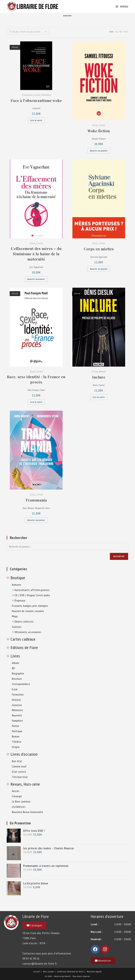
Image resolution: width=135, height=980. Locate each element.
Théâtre (17, 742)
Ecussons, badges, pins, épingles (30, 606)
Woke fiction (99, 131)
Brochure (17, 679)
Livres (37, 95)
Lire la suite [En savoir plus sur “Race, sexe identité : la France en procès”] (36, 402)
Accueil (37, 971)
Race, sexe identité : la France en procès (36, 379)
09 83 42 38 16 (31, 958)
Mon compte (49, 971)
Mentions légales (94, 971)
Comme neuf (19, 766)
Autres (16, 791)
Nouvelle (17, 715)
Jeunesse (17, 705)
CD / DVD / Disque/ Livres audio (31, 595)
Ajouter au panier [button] (99, 151)
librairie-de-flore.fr (62, 976)
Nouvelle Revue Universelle (28, 812)
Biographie (18, 673)
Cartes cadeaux (23, 639)
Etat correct (19, 772)
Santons (17, 627)
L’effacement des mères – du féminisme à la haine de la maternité (36, 254)
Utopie (16, 747)
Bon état (17, 761)
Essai (95, 125)
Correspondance (21, 684)
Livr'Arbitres (19, 807)
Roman (102, 371)
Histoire (16, 700)
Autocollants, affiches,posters (31, 590)
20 (117, 32)
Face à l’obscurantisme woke (36, 100)
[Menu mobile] (121, 6)
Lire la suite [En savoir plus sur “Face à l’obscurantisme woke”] (36, 120)
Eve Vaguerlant (36, 267)
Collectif (36, 108)
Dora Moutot (28, 508)
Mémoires (17, 710)
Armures (17, 585)
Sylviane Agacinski (99, 257)
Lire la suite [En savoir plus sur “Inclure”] (99, 397)
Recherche (119, 556)
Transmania (36, 500)
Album (16, 663)
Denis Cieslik (99, 385)
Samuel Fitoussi (99, 139)
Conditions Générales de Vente (70, 971)
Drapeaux (19, 600)
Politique (46, 95)
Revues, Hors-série (25, 784)
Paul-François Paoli (36, 390)
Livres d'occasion (24, 754)
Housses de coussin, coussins (28, 611)
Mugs (15, 616)
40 (121, 32)
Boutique (18, 578)
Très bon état (20, 777)
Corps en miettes (99, 249)
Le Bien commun (21, 801)
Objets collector (23, 621)
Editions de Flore (24, 648)
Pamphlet (17, 721)
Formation (27, 95)
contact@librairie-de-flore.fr (40, 964)
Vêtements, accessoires (27, 632)
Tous (126, 32)
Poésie (16, 726)
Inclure (99, 377)
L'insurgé (17, 796)
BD (13, 668)
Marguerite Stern (42, 508)
